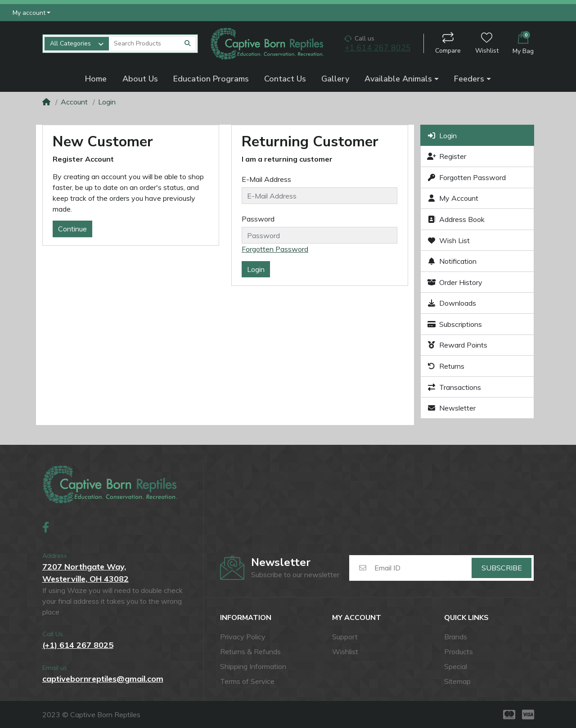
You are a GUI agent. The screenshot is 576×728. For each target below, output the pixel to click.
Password (258, 219)
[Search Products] (144, 44)
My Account (453, 198)
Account (74, 102)
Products (459, 651)
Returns (446, 366)
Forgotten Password (275, 249)
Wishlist (487, 43)
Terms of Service (247, 681)
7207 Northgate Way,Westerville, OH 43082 (85, 573)
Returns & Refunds (250, 651)
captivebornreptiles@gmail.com (103, 679)
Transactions (454, 387)
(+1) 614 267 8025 (78, 645)
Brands (456, 637)
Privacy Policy (243, 637)
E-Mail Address (266, 179)
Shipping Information (253, 666)
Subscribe (502, 568)
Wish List (449, 240)
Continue (72, 229)
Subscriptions (455, 324)
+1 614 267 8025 (378, 48)
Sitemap (457, 681)
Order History (455, 282)
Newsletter (452, 408)
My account (357, 618)
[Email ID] (423, 568)
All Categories (70, 43)
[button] (32, 12)
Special (456, 666)
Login (107, 102)
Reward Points (457, 345)
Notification (452, 261)
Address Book (456, 219)
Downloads (452, 303)
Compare (448, 43)
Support (345, 637)
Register (447, 156)
